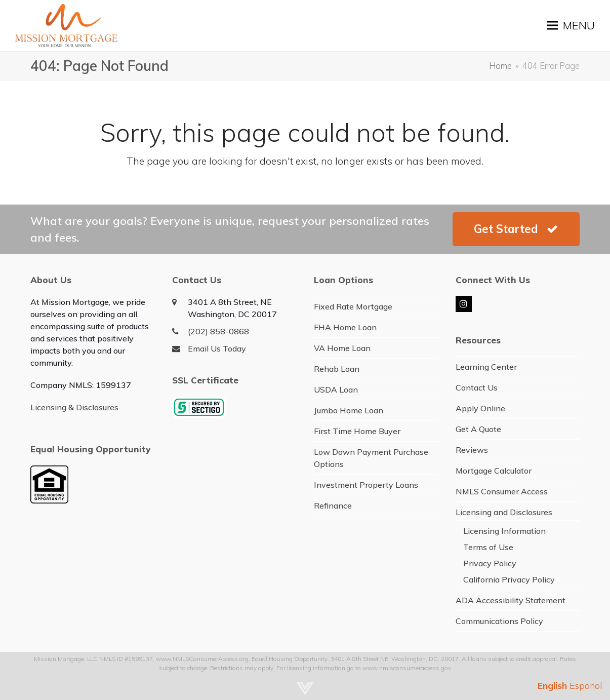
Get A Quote (478, 429)
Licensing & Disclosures (74, 407)
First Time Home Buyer (357, 431)
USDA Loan (336, 390)
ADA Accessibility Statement (511, 600)
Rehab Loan (337, 369)
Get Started (516, 229)
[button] (571, 26)
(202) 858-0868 (218, 331)
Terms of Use (488, 547)
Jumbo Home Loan (349, 410)
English (552, 686)
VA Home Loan (342, 348)
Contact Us (477, 387)
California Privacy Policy (509, 579)
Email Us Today (217, 348)
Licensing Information (504, 531)
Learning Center (486, 367)
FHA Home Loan (345, 327)
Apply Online (480, 408)
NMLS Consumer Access (502, 491)
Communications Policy (499, 621)
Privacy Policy (490, 563)
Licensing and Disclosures (504, 512)
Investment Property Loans (366, 485)
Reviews (472, 450)
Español (586, 686)
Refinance (333, 505)
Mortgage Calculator (494, 471)
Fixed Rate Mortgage (353, 306)
